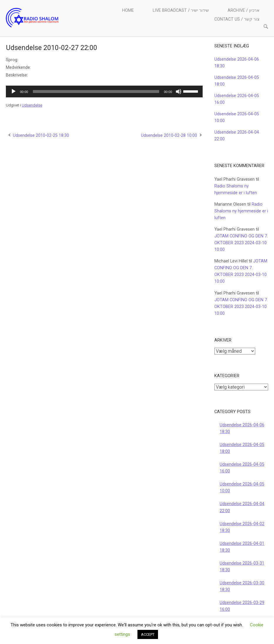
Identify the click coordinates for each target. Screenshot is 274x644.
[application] (104, 91)
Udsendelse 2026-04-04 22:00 (242, 507)
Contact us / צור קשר (237, 19)
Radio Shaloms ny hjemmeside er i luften (241, 211)
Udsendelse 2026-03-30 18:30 (242, 586)
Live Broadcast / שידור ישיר (181, 10)
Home (128, 10)
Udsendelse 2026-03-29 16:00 (242, 606)
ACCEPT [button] (148, 634)
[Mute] (179, 91)
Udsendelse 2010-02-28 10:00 (169, 135)
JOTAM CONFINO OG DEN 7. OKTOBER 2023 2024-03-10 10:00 (241, 243)
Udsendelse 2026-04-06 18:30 (242, 428)
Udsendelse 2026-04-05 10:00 (242, 487)
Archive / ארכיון (243, 10)
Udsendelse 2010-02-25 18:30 (41, 135)
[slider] (96, 91)
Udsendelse (32, 105)
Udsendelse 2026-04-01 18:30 (242, 547)
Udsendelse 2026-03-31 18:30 (242, 567)
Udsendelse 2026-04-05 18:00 (242, 448)
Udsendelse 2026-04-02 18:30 (242, 527)
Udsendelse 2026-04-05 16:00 (242, 468)
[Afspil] (14, 91)
